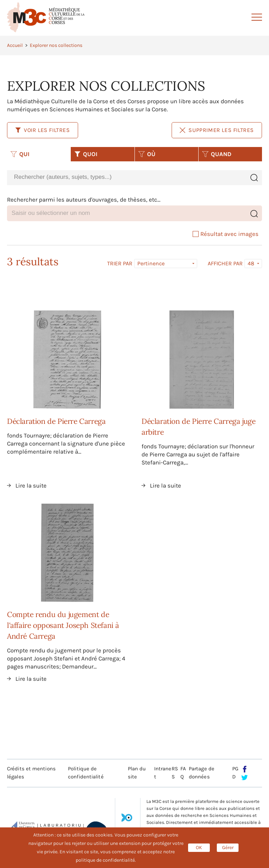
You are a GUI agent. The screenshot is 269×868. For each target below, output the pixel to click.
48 (251, 263)
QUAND (217, 154)
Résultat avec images (226, 234)
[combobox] (126, 177)
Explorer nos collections (56, 45)
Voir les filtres (43, 130)
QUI (20, 154)
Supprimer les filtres (217, 130)
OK (199, 848)
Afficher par (225, 264)
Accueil (15, 45)
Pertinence (151, 263)
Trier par (120, 264)
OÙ (147, 154)
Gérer (228, 848)
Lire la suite (31, 485)
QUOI (86, 154)
